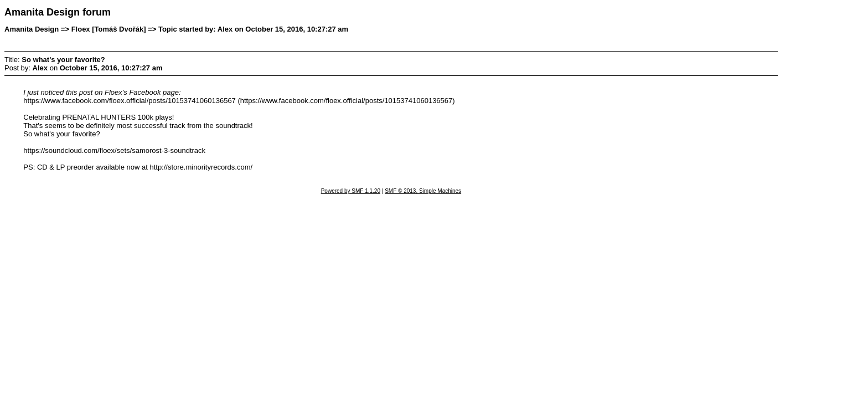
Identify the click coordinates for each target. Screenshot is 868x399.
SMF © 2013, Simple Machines (423, 191)
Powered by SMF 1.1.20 (351, 191)
